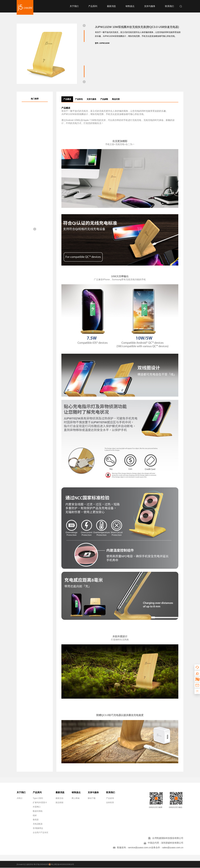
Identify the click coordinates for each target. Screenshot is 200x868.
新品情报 (59, 802)
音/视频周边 (38, 828)
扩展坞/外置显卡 (40, 802)
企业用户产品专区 (41, 832)
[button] (84, 26)
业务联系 (110, 802)
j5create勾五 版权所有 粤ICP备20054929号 (33, 865)
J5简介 (20, 798)
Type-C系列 (38, 798)
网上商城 (76, 798)
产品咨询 (110, 798)
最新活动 (59, 798)
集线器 (36, 820)
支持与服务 (150, 6)
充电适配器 (38, 824)
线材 (35, 815)
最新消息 (111, 6)
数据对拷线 (38, 811)
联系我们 (169, 6)
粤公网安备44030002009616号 (62, 865)
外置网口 (37, 807)
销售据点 (130, 6)
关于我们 (74, 6)
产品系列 (93, 6)
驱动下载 (92, 798)
